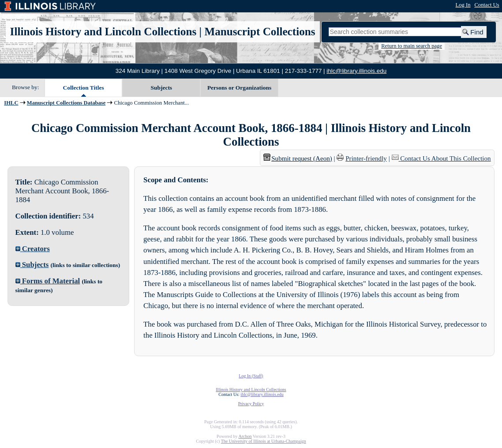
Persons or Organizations (239, 88)
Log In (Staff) (251, 376)
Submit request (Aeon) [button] (298, 158)
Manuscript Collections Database (66, 103)
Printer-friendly (366, 158)
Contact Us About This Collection (445, 158)
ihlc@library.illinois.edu (356, 71)
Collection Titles (84, 88)
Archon (245, 436)
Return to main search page (412, 46)
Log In (463, 5)
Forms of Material (48, 281)
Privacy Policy (251, 404)
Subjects (162, 88)
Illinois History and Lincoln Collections (103, 32)
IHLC (11, 103)
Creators (33, 249)
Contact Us (487, 5)
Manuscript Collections (260, 32)
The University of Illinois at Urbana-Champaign (264, 441)
